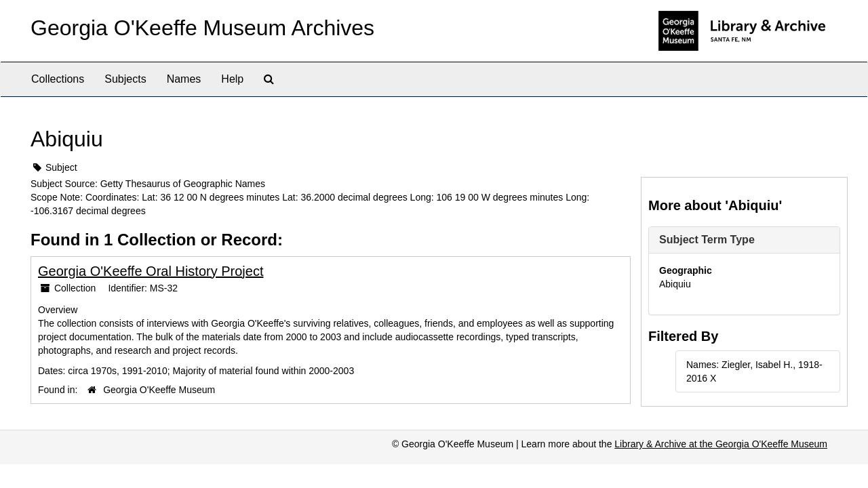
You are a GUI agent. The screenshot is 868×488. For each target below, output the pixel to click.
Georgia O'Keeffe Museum (159, 390)
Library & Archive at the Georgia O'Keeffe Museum (721, 444)
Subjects (125, 79)
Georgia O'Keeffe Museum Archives (202, 28)
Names (184, 79)
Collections (58, 79)
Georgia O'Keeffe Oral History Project (151, 271)
